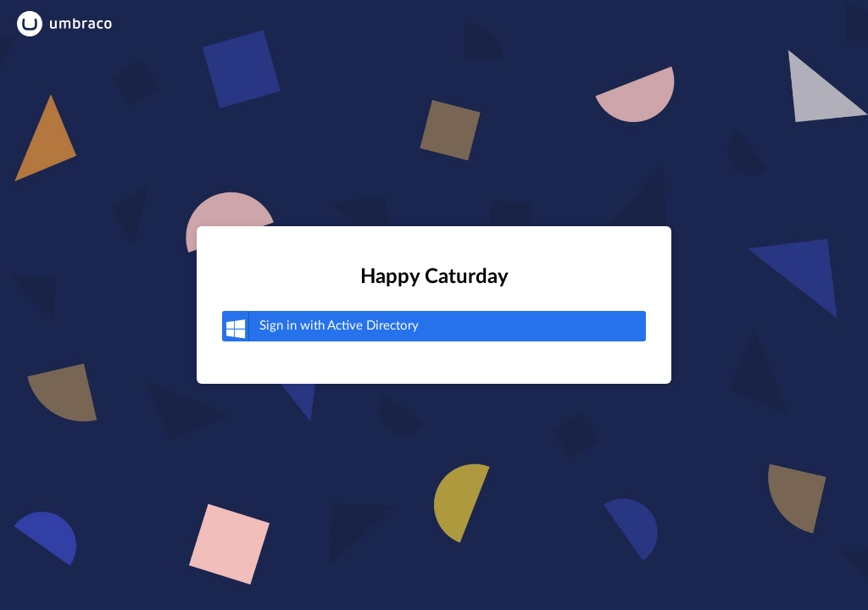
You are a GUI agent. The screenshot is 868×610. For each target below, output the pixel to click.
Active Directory (320, 326)
